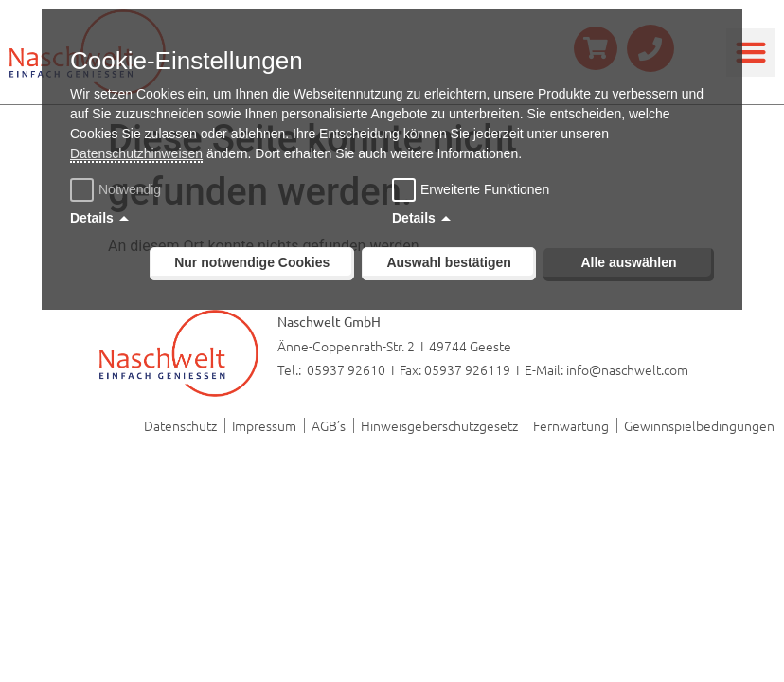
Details (92, 218)
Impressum (264, 425)
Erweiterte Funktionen (485, 189)
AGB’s (329, 425)
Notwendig (118, 189)
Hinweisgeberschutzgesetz (439, 425)
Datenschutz (180, 425)
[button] (750, 53)
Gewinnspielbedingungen (699, 425)
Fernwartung (571, 425)
